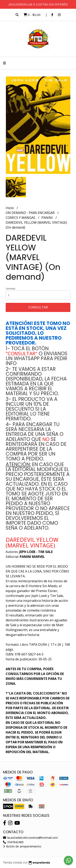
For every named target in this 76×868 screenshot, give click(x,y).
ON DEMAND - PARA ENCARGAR (31, 213)
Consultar (38, 307)
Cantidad (10, 288)
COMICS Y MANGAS (21, 218)
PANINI (47, 218)
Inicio (10, 208)
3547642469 (13, 842)
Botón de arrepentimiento (22, 846)
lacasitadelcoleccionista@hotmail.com (30, 838)
